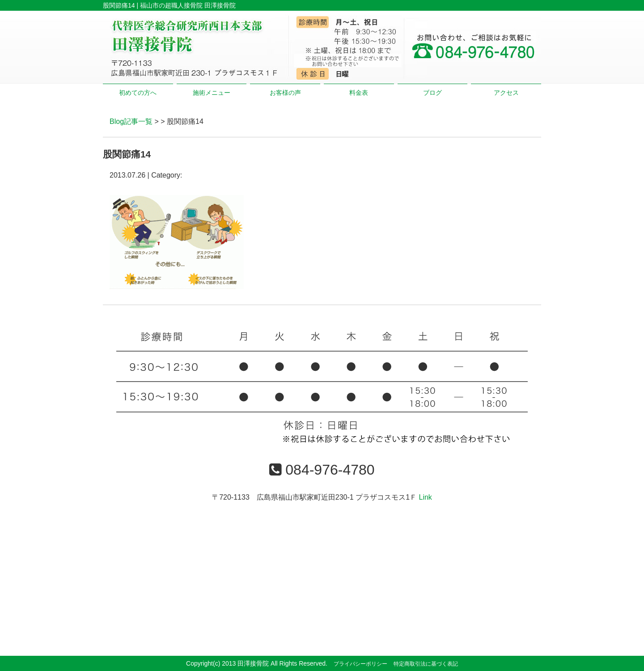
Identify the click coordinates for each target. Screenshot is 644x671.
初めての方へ (138, 93)
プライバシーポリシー (360, 664)
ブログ (432, 93)
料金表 (359, 93)
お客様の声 (285, 93)
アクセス (506, 93)
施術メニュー (212, 93)
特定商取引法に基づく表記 (426, 664)
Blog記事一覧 (131, 121)
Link (425, 497)
